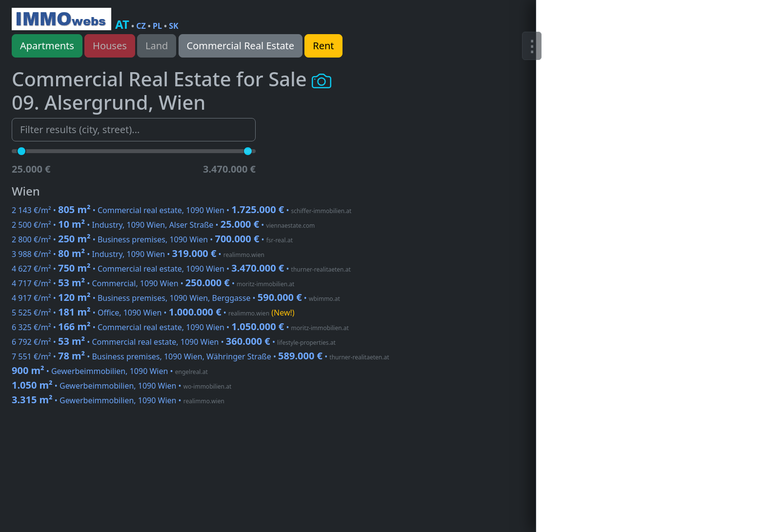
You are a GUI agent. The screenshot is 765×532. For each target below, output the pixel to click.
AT (122, 24)
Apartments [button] (47, 46)
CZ (141, 26)
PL (157, 26)
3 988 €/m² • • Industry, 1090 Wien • (138, 254)
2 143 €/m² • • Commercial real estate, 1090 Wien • (181, 210)
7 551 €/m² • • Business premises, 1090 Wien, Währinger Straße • (200, 356)
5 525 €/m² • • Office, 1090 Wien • (153, 313)
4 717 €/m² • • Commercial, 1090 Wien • (153, 283)
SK (173, 26)
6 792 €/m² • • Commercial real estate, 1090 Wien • (174, 342)
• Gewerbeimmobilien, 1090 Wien (110, 371)
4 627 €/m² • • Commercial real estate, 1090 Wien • (181, 269)
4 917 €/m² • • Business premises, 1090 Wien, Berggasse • (176, 298)
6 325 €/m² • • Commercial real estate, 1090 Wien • (180, 327)
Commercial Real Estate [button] (241, 46)
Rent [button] (323, 46)
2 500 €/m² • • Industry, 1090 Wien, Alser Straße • (163, 225)
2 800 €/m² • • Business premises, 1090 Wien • (152, 239)
